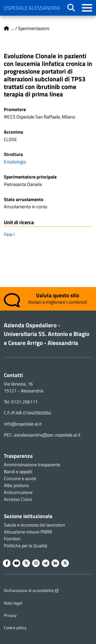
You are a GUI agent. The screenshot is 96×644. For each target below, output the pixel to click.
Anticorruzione (18, 492)
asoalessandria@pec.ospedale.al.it (47, 435)
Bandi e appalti (18, 472)
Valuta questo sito (58, 295)
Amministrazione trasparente (32, 465)
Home (6, 28)
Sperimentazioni (34, 28)
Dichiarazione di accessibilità (29, 590)
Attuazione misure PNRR (28, 532)
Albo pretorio (16, 485)
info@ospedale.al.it (23, 424)
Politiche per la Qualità (25, 546)
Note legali (13, 603)
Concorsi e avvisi (20, 478)
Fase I (9, 234)
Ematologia (15, 162)
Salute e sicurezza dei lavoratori (34, 525)
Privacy (10, 615)
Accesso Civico (18, 499)
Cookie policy (15, 628)
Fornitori (12, 539)
